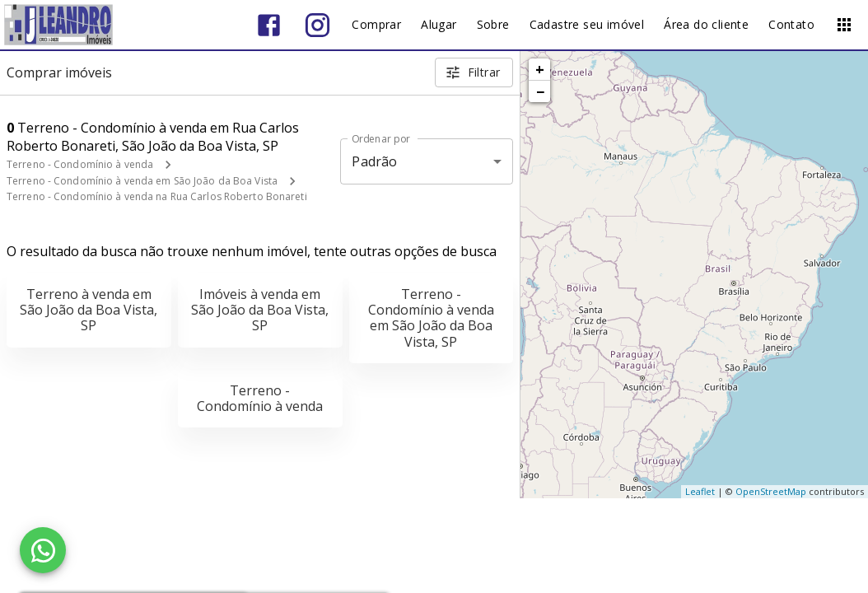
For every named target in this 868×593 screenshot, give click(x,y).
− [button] (540, 91)
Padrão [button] (374, 161)
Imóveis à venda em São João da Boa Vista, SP (260, 310)
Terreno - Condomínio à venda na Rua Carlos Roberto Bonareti (157, 196)
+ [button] (540, 69)
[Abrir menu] (844, 25)
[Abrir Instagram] (317, 25)
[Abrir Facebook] (269, 25)
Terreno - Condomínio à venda (80, 164)
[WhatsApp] (43, 550)
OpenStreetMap (771, 491)
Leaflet (700, 491)
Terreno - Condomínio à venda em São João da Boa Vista (142, 181)
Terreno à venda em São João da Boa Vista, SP (89, 310)
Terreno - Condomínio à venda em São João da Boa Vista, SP (431, 318)
